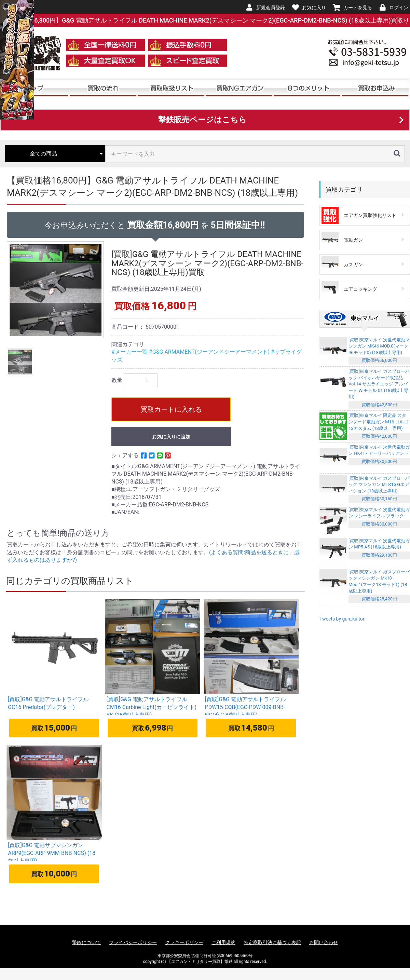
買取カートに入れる (171, 409)
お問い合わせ (324, 942)
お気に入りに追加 (171, 437)
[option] (56, 290)
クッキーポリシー (184, 942)
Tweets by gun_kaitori (343, 619)
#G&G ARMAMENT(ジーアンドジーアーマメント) (210, 352)
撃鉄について (86, 942)
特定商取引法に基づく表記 (272, 942)
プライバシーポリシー (133, 942)
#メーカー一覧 (130, 352)
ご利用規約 (223, 942)
